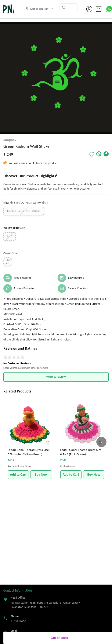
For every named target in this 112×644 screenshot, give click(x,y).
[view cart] (99, 9)
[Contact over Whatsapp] (109, 9)
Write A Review (56, 377)
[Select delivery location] (39, 9)
